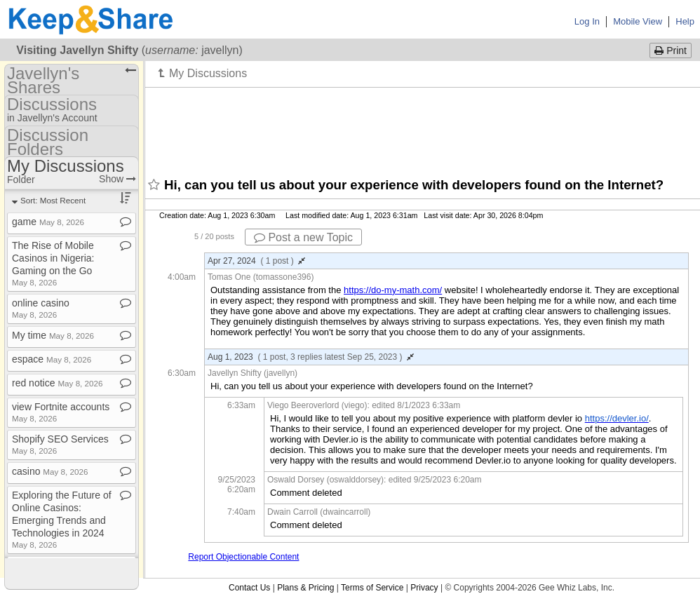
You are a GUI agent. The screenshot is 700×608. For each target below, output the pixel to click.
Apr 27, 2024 (256, 261)
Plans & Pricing (305, 588)
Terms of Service (372, 588)
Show (117, 179)
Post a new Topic (303, 237)
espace (52, 359)
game (48, 222)
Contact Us (249, 588)
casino (50, 471)
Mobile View (638, 21)
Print (671, 50)
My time (53, 335)
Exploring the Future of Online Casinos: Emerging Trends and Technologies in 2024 (62, 519)
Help (685, 21)
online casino (41, 308)
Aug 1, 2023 (311, 357)
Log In (587, 21)
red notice (58, 383)
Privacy (424, 588)
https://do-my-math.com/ (393, 290)
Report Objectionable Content (243, 557)
